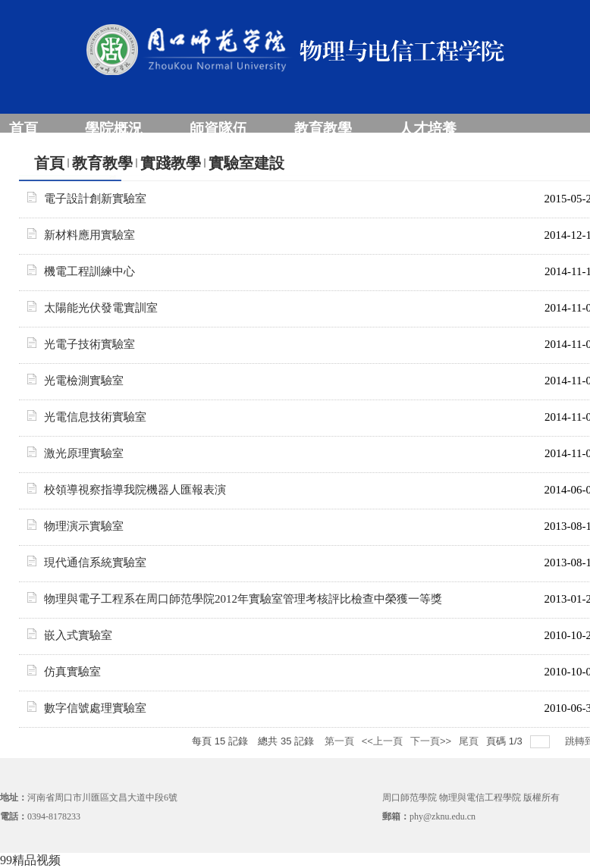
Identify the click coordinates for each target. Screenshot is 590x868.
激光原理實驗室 (84, 453)
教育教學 (102, 163)
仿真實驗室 (72, 672)
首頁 (49, 163)
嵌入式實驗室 (78, 635)
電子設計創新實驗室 (95, 199)
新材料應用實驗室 (89, 235)
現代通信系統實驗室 (95, 562)
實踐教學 (171, 163)
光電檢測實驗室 (84, 381)
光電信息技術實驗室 (95, 417)
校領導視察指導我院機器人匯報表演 (135, 490)
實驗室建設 (246, 163)
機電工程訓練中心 (89, 271)
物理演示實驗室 (84, 526)
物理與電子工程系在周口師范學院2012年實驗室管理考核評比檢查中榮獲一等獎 (243, 599)
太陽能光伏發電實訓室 (101, 308)
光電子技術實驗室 (89, 344)
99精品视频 (30, 860)
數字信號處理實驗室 (95, 708)
